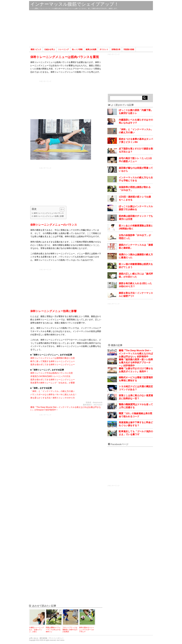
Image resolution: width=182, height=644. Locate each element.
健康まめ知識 (91, 49)
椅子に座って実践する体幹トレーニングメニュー (53, 361)
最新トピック (36, 49)
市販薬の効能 (129, 49)
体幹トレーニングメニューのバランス (49, 213)
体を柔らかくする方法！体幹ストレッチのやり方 (53, 398)
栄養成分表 (116, 49)
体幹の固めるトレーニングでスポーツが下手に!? (87, 630)
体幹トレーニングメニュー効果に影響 (49, 216)
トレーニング (63, 49)
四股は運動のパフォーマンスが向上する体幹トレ (53, 630)
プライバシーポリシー (56, 638)
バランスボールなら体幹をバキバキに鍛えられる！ (54, 394)
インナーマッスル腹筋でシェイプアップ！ (75, 4)
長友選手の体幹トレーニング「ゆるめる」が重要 (53, 383)
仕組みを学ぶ (50, 49)
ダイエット (104, 49)
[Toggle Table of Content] (61, 209)
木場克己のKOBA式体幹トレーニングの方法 (50, 376)
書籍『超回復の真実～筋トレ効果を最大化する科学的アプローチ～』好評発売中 (136, 363)
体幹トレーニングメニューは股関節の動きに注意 (53, 358)
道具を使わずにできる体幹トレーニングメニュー (53, 364)
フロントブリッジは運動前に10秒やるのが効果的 (70, 630)
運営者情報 (43, 638)
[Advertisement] (91, 29)
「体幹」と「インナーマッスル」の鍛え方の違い (53, 391)
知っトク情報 (77, 49)
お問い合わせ (34, 638)
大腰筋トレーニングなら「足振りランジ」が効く (36, 630)
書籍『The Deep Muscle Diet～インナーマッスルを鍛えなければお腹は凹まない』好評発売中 (136, 354)
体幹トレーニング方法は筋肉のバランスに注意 (52, 373)
